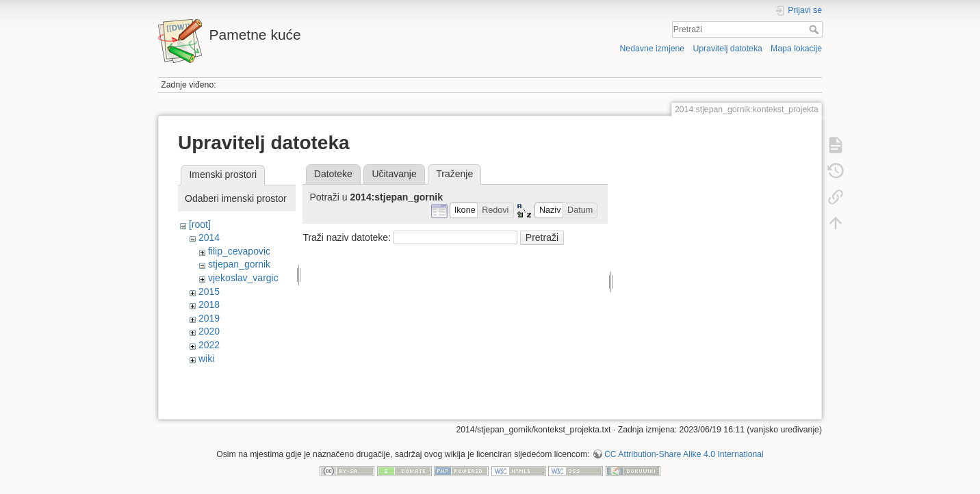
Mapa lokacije (796, 49)
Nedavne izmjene (652, 49)
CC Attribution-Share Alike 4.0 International (684, 449)
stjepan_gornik (239, 264)
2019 (209, 318)
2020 (209, 331)
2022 (209, 345)
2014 (209, 237)
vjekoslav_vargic (243, 278)
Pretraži (815, 29)
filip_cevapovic (239, 251)
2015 (209, 291)
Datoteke (333, 174)
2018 (209, 304)
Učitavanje (394, 174)
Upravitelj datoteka (727, 49)
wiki (206, 359)
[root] (200, 224)
